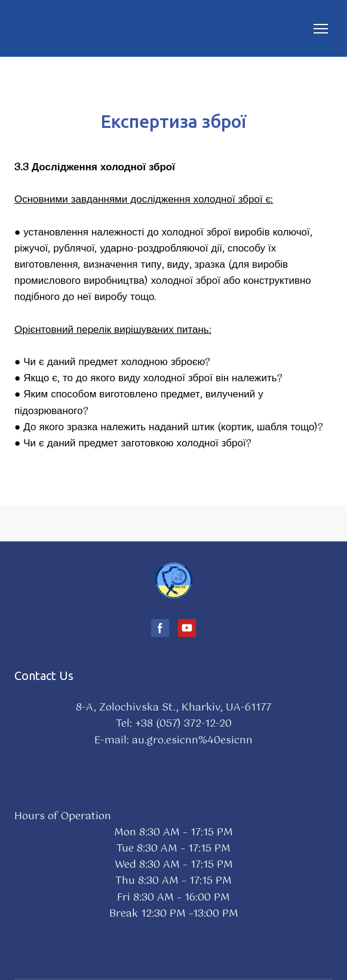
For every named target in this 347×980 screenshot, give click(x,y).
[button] (160, 628)
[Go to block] (174, 580)
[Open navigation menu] (321, 29)
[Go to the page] (32, 28)
